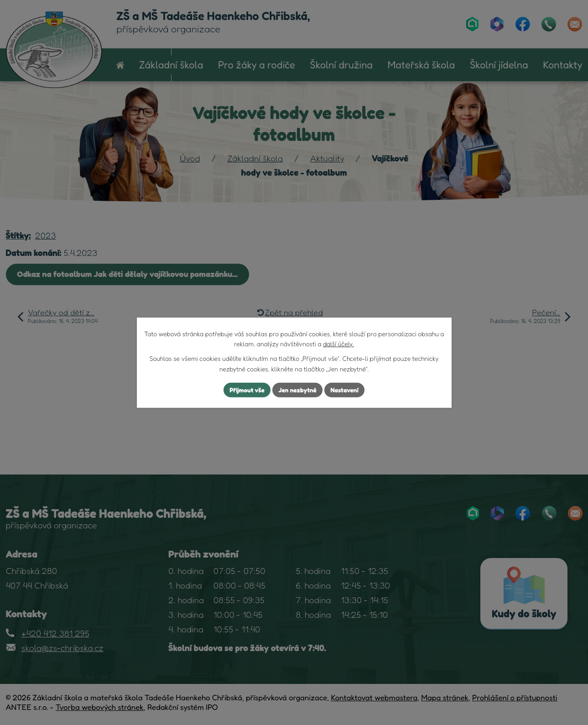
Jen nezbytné (297, 390)
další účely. (338, 343)
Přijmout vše (245, 390)
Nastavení (346, 390)
